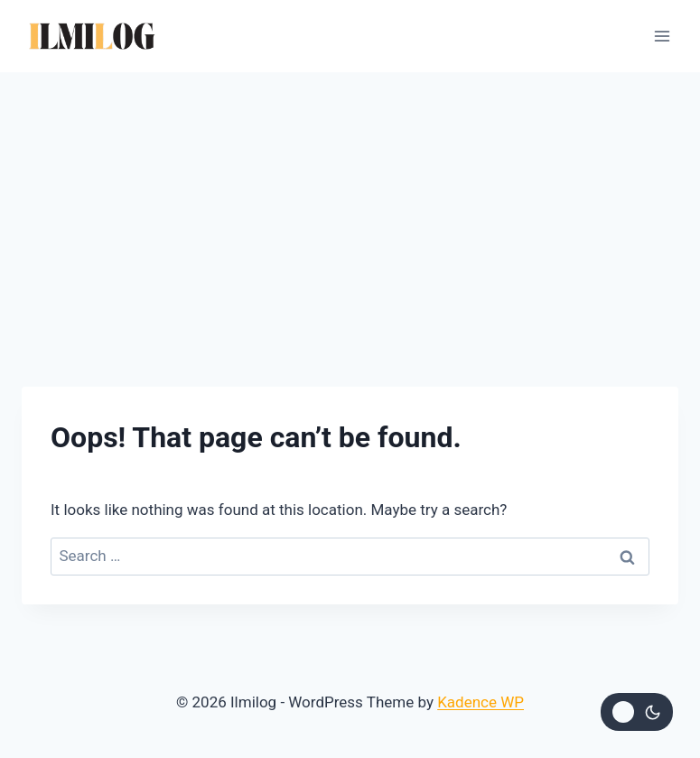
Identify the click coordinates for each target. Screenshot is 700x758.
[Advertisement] (350, 208)
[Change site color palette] (637, 712)
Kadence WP (481, 702)
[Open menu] (662, 36)
